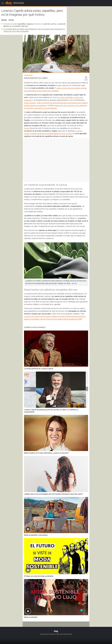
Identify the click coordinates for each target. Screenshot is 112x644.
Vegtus (27, 128)
